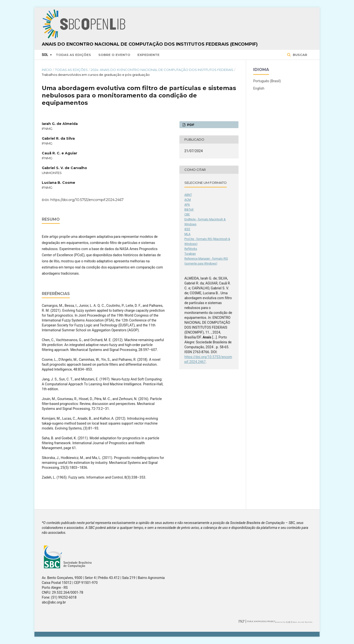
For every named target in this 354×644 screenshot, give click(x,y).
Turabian (190, 254)
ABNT (188, 195)
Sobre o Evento (114, 55)
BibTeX (189, 210)
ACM (188, 200)
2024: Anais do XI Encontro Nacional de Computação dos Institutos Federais (162, 70)
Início (47, 70)
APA (187, 205)
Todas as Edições (73, 55)
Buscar (300, 55)
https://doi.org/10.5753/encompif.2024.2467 (87, 200)
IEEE (187, 229)
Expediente (148, 55)
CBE (187, 215)
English (259, 88)
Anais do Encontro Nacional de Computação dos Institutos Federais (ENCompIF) (150, 44)
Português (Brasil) (267, 81)
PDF (190, 125)
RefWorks (191, 249)
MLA (187, 234)
